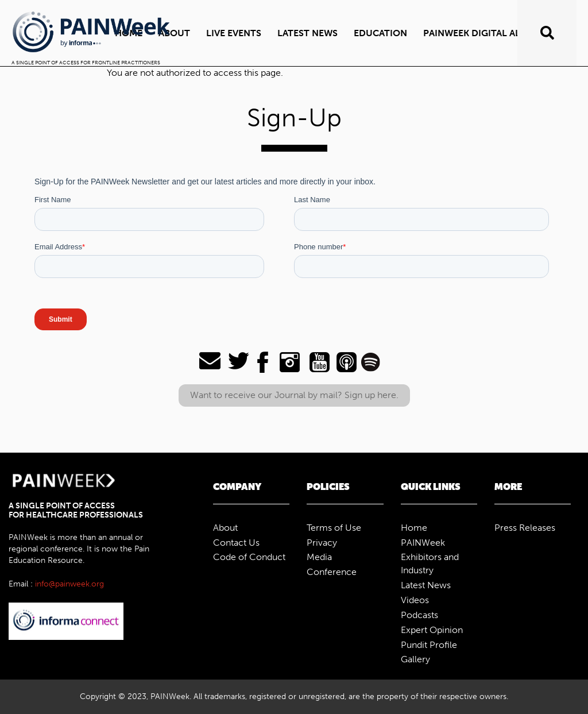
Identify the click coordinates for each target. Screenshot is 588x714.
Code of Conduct (249, 557)
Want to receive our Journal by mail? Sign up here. (294, 395)
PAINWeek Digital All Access (492, 33)
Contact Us (236, 543)
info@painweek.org (69, 584)
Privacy (322, 543)
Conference (332, 572)
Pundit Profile (429, 645)
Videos (415, 600)
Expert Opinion (432, 630)
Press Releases (525, 528)
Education (380, 33)
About (225, 528)
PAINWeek (423, 543)
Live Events (234, 33)
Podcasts (419, 615)
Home (414, 528)
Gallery (415, 659)
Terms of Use (334, 528)
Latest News (307, 33)
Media (319, 557)
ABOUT (174, 33)
